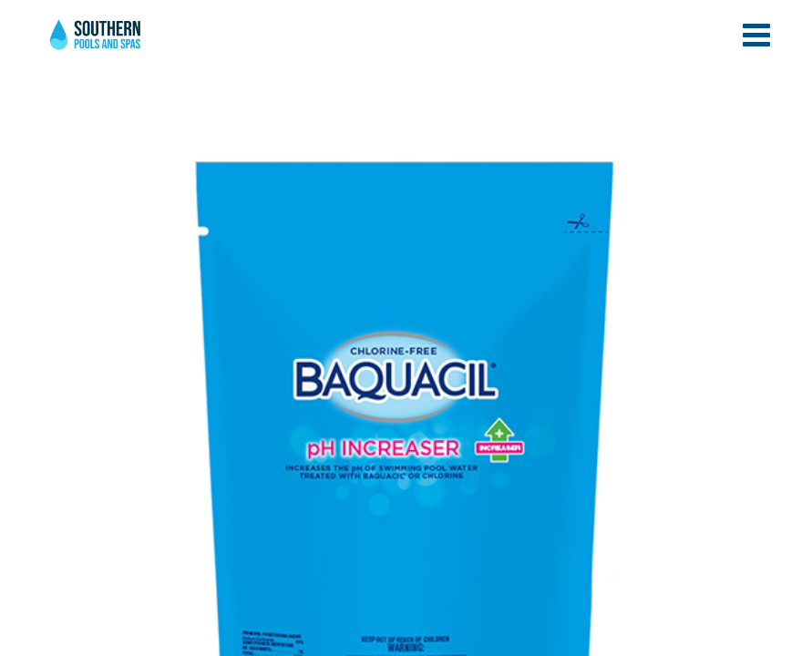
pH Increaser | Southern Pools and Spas (97, 45)
